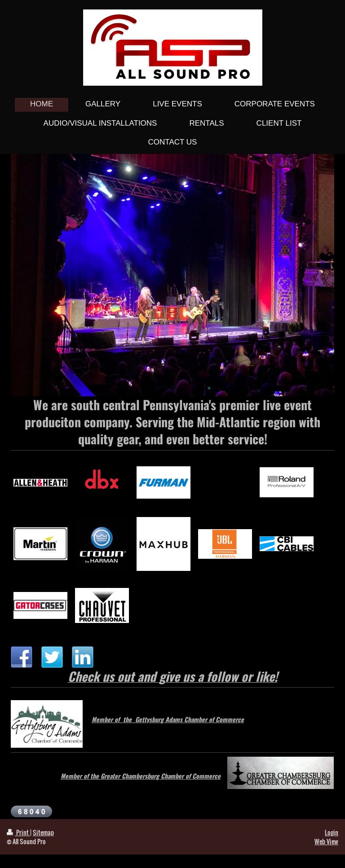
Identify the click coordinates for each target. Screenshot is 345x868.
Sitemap (43, 832)
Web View (326, 841)
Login (332, 832)
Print (18, 832)
